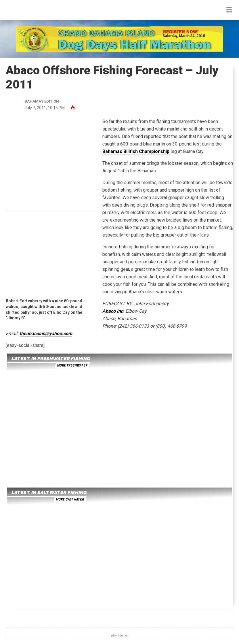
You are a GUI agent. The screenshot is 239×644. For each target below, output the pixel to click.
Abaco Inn (113, 311)
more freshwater (72, 365)
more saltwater (70, 499)
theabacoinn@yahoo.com (46, 334)
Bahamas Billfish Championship (136, 151)
